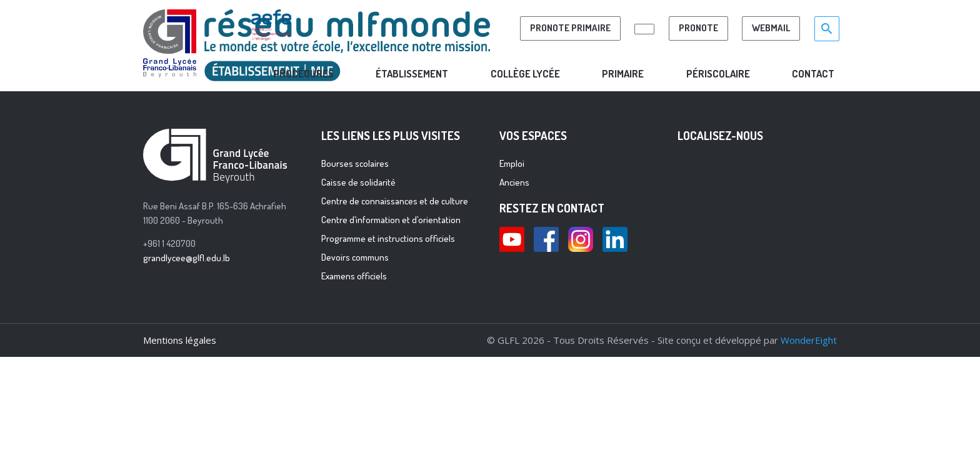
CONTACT (813, 73)
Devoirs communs (355, 257)
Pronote (698, 28)
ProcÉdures (303, 73)
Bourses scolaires (355, 163)
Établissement (412, 73)
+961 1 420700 (169, 243)
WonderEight (809, 340)
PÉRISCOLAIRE (718, 73)
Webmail (771, 28)
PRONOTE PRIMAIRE (570, 28)
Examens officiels (354, 276)
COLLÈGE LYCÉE (525, 73)
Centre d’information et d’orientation (391, 220)
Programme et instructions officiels (388, 238)
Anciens (514, 182)
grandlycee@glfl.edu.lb (187, 258)
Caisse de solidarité (358, 182)
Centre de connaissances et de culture (395, 201)
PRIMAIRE (623, 73)
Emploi (512, 163)
